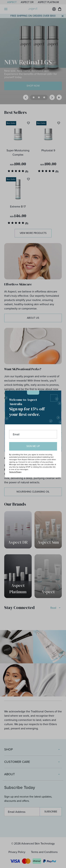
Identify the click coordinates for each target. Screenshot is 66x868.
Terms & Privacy (15, 472)
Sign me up (33, 446)
